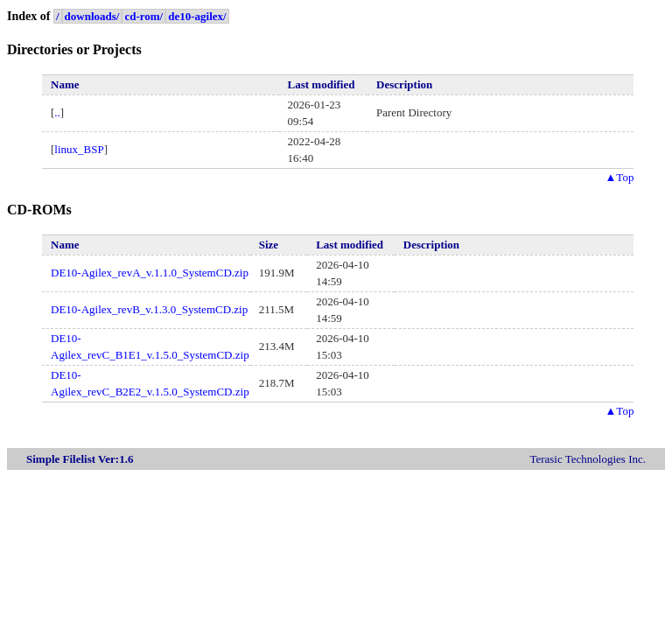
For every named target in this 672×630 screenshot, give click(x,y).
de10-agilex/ (197, 16)
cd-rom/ (143, 16)
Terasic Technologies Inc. (588, 459)
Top (619, 177)
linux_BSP (79, 149)
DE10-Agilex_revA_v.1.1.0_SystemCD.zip (150, 273)
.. (57, 112)
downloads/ (92, 16)
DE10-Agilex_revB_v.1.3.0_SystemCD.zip (149, 309)
